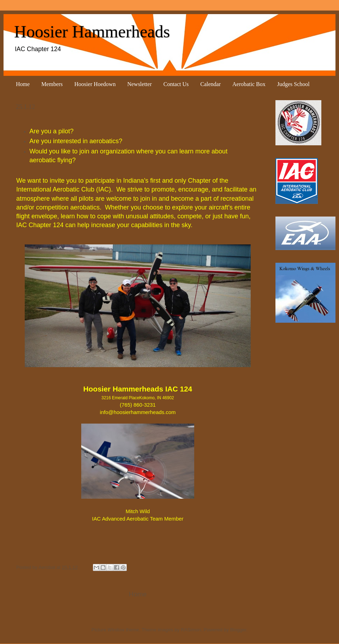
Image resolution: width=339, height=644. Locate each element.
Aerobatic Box (249, 84)
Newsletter (139, 84)
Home (23, 84)
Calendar (210, 84)
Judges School (293, 84)
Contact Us (176, 84)
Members (52, 84)
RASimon (191, 630)
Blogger (238, 630)
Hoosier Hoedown (95, 84)
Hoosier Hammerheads (92, 32)
